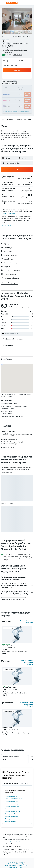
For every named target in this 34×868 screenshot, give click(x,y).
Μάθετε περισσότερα (9, 213)
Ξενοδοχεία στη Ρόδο (11, 796)
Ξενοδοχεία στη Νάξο (11, 822)
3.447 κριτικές (18, 55)
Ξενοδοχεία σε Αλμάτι (11, 819)
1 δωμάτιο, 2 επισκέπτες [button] (12, 65)
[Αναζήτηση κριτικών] (18, 334)
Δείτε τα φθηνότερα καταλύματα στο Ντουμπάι (27, 663)
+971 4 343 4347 (7, 52)
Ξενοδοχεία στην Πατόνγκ (12, 811)
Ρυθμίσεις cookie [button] (6, 225)
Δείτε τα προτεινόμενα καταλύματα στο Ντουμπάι (26, 704)
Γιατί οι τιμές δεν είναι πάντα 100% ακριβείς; (18, 853)
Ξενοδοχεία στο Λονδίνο (12, 801)
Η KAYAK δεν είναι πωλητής (18, 846)
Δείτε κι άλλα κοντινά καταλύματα (27, 622)
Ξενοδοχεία (20, 862)
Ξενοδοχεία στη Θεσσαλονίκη (13, 799)
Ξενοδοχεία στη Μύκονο (12, 816)
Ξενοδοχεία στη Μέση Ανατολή (16, 864)
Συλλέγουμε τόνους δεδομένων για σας (18, 849)
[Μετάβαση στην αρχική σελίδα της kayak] (12, 3)
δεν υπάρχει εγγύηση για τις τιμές (11, 841)
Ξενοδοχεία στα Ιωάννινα (12, 806)
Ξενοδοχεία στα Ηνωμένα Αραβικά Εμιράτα (16, 866)
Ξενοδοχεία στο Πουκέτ (12, 814)
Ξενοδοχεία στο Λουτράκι (12, 804)
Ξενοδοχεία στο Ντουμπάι (16, 867)
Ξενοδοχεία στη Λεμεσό (12, 809)
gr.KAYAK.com (12, 862)
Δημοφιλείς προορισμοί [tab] (11, 783)
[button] (3, 3)
